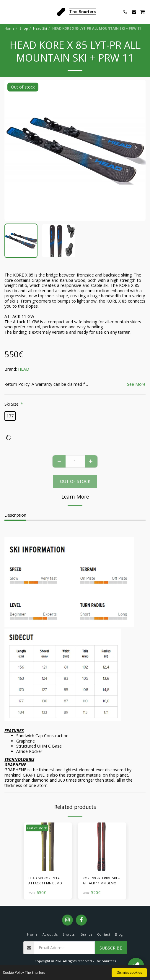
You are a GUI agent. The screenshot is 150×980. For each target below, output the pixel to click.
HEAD (24, 369)
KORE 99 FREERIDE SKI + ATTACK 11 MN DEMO (101, 881)
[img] (48, 847)
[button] (6, 12)
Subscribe (111, 948)
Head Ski (40, 28)
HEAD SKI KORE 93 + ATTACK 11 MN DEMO (45, 881)
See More (136, 384)
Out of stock (75, 481)
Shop (24, 28)
